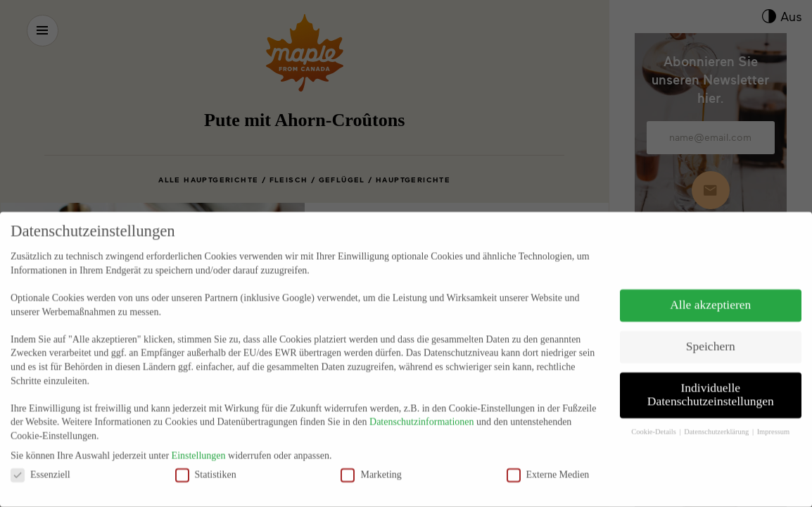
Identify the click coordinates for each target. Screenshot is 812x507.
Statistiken (206, 457)
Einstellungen (199, 438)
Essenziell (40, 457)
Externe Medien (548, 457)
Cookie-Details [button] (654, 414)
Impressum (774, 414)
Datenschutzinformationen (422, 405)
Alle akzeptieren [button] (710, 287)
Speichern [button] (711, 329)
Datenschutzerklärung (717, 414)
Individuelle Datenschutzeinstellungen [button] (711, 377)
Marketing (371, 457)
